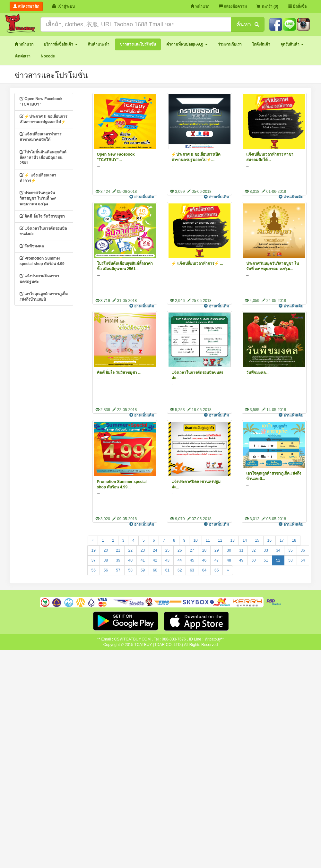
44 (180, 560)
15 (257, 540)
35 (290, 550)
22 (130, 550)
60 (155, 570)
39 (118, 560)
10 (195, 540)
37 (94, 560)
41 (143, 560)
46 (204, 560)
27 (192, 550)
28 (204, 550)
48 (229, 560)
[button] (61, 44)
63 (192, 570)
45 (192, 560)
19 (94, 550)
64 (204, 570)
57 (118, 570)
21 (118, 550)
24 (155, 550)
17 (282, 540)
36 (303, 550)
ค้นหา (247, 24)
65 (217, 570)
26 (180, 550)
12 (220, 540)
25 (167, 550)
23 (143, 550)
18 (294, 540)
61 (167, 570)
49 (241, 560)
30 (229, 550)
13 (232, 540)
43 (167, 560)
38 (106, 560)
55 (94, 570)
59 (143, 570)
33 (266, 550)
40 (130, 560)
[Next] (228, 570)
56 (106, 570)
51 (266, 560)
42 (155, 560)
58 (130, 570)
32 (253, 550)
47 (217, 560)
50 (253, 560)
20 (106, 550)
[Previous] (93, 541)
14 (245, 540)
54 (303, 560)
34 (278, 550)
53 (290, 560)
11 (208, 540)
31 (241, 550)
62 (180, 570)
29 (217, 550)
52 (278, 560)
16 (269, 540)
